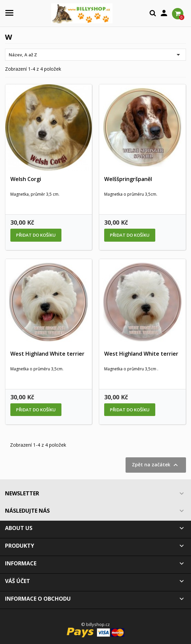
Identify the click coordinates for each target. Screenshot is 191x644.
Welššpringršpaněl (128, 179)
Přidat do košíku (36, 235)
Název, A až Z (95, 55)
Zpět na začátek (156, 465)
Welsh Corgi (26, 179)
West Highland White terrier (47, 354)
